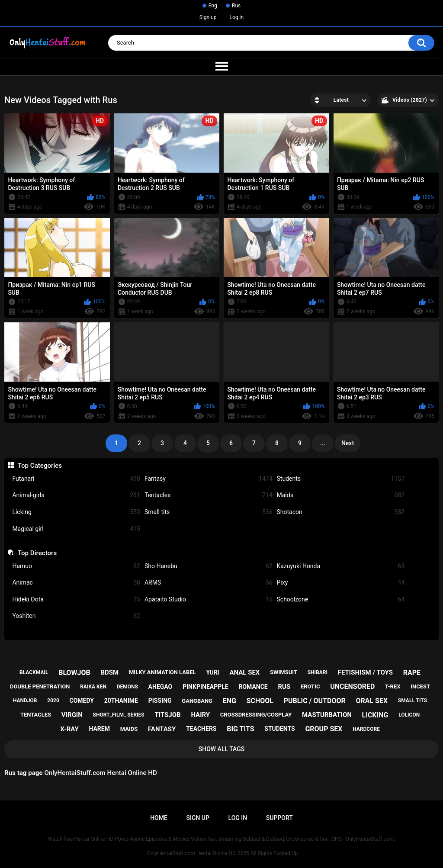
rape (412, 673)
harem (99, 729)
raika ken (93, 687)
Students (341, 479)
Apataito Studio (209, 600)
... (323, 443)
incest (420, 686)
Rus (236, 6)
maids (129, 729)
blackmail (34, 672)
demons (127, 687)
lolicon (409, 715)
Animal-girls (76, 495)
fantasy (162, 729)
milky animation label (162, 672)
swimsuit (284, 672)
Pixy (341, 583)
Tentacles (209, 495)
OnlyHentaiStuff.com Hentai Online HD (191, 853)
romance (253, 687)
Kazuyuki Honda (341, 566)
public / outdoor (315, 701)
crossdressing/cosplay (256, 715)
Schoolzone (341, 600)
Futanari (76, 479)
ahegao (161, 687)
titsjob (167, 715)
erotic (310, 686)
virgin (72, 715)
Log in (237, 17)
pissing (160, 701)
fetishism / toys (365, 672)
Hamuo (76, 566)
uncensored (352, 686)
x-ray (69, 729)
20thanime (121, 701)
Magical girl (76, 529)
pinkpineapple (205, 687)
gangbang (197, 701)
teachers (201, 729)
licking (375, 715)
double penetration (40, 686)
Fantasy (209, 479)
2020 (53, 701)
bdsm (110, 672)
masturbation (327, 715)
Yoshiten (76, 616)
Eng (213, 6)
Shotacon (341, 512)
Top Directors (37, 553)
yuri (212, 672)
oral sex (372, 701)
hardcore (366, 729)
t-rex (393, 686)
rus (284, 687)
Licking (76, 512)
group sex (324, 729)
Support (279, 818)
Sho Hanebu (209, 566)
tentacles (36, 715)
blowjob (74, 673)
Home (159, 818)
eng (230, 701)
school (260, 701)
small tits (413, 701)
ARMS (209, 583)
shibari (318, 672)
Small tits (209, 512)
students (279, 729)
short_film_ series (119, 715)
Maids (341, 495)
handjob (25, 701)
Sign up (208, 17)
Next (348, 443)
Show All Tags (222, 749)
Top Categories (40, 466)
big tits (240, 729)
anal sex (244, 672)
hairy (200, 715)
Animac (76, 583)
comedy (82, 701)
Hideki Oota (76, 600)
